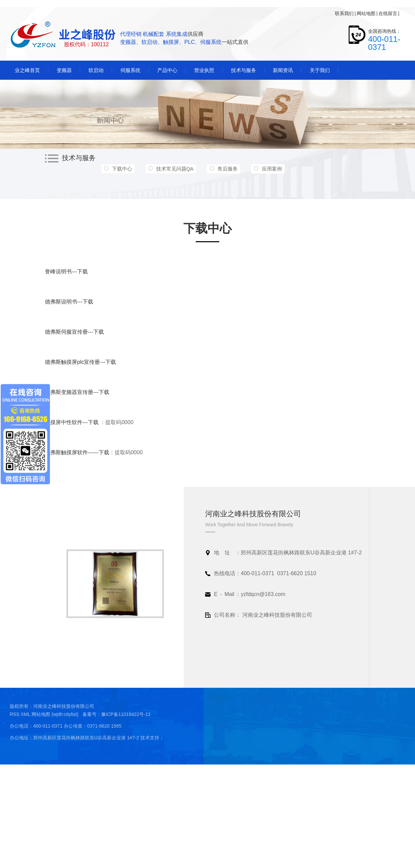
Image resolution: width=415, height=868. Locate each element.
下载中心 (122, 169)
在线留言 (388, 13)
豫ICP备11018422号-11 (126, 714)
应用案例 (272, 169)
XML (26, 714)
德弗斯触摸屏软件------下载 (77, 452)
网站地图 (366, 13)
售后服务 (228, 169)
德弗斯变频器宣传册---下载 (77, 392)
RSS (15, 714)
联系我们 (344, 13)
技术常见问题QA (175, 169)
